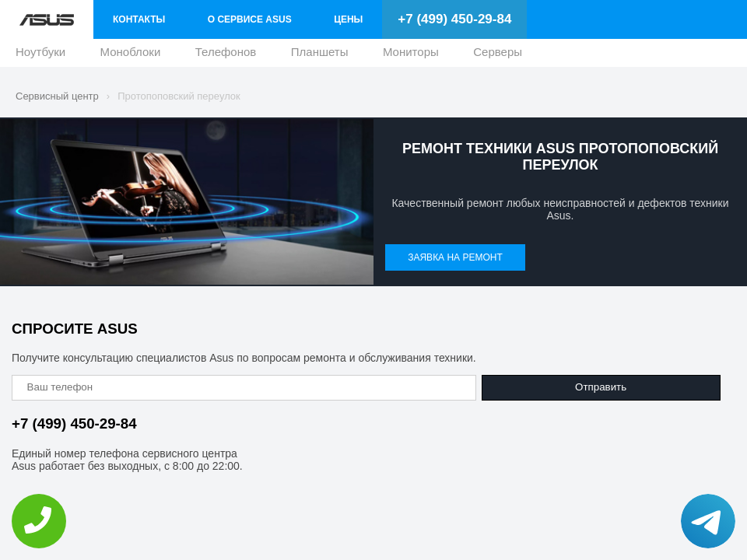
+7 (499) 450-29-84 (454, 19)
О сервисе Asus (250, 19)
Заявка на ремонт (455, 257)
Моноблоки (131, 56)
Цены (348, 19)
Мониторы (411, 56)
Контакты (139, 19)
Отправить (601, 387)
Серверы (498, 56)
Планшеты (320, 56)
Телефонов (226, 56)
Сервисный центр (57, 96)
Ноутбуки (40, 56)
